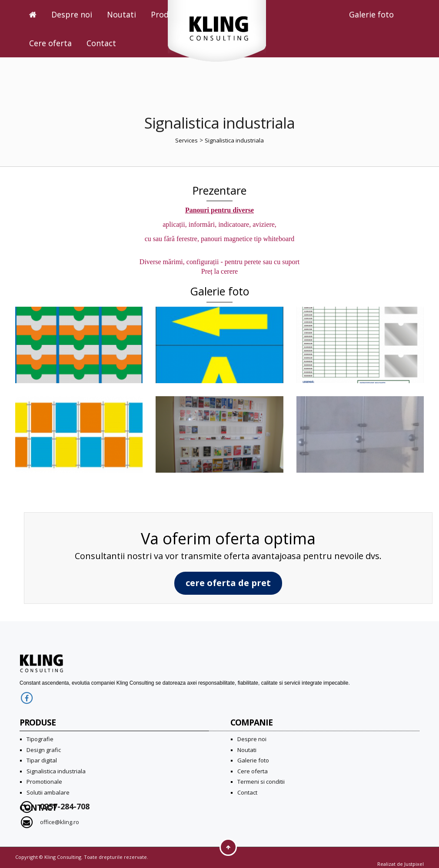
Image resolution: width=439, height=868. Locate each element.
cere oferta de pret (228, 583)
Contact (101, 43)
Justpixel (414, 864)
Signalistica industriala (234, 140)
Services (186, 140)
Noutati (121, 14)
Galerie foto (371, 14)
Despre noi (72, 14)
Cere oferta (50, 43)
